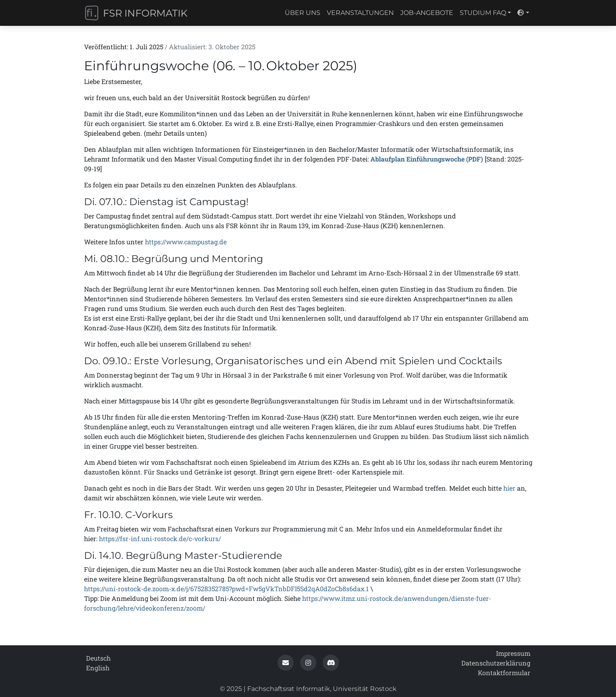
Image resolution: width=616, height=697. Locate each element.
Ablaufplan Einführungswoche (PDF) (427, 159)
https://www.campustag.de (186, 242)
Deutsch (98, 658)
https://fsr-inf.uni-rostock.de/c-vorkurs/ (160, 538)
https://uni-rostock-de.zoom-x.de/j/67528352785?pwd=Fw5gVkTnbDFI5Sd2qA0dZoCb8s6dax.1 (226, 589)
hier (509, 488)
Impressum (513, 653)
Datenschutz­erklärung (496, 663)
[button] (286, 663)
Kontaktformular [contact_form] (504, 673)
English (98, 668)
